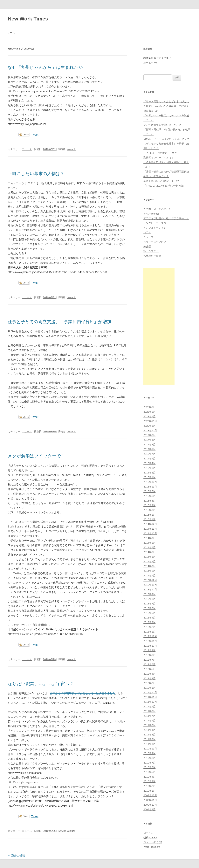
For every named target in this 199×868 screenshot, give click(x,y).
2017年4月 (149, 440)
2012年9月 (149, 650)
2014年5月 (149, 557)
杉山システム (151, 251)
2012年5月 (149, 669)
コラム (147, 232)
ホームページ (151, 63)
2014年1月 (149, 576)
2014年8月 (149, 543)
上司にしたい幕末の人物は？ (36, 174)
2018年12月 (150, 430)
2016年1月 (149, 477)
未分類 (147, 246)
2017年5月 (149, 435)
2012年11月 (150, 641)
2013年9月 (149, 594)
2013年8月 (149, 599)
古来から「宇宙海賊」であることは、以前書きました (83, 693)
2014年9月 (149, 538)
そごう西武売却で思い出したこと (162, 125)
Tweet (35, 135)
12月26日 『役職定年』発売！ (161, 153)
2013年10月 (150, 590)
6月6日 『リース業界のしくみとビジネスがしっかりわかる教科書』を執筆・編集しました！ (166, 144)
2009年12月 (150, 795)
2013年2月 (149, 627)
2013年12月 (150, 580)
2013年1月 (149, 632)
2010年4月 (149, 777)
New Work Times (28, 19)
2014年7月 (149, 547)
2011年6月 (149, 721)
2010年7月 (149, 763)
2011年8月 (149, 711)
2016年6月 (149, 459)
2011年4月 (149, 730)
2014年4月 (149, 561)
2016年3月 (149, 468)
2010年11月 (150, 749)
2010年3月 (149, 781)
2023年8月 (149, 412)
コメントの (153, 842)
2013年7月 (149, 604)
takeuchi (71, 149)
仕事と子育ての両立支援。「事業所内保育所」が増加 (59, 322)
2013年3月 (149, 622)
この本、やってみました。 (159, 209)
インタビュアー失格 (155, 223)
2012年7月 (149, 660)
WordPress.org (152, 847)
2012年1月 (149, 688)
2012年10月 (150, 646)
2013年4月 (149, 618)
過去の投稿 (16, 856)
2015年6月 (149, 496)
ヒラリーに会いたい (155, 242)
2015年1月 (149, 519)
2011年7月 (149, 716)
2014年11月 (150, 529)
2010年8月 (149, 758)
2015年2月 (149, 515)
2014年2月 (149, 571)
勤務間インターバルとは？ (159, 158)
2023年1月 (149, 416)
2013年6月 (149, 608)
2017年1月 (149, 449)
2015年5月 (149, 501)
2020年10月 (150, 421)
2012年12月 (150, 636)
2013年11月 (150, 585)
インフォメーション (155, 228)
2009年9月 (149, 809)
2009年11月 (150, 800)
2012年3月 (149, 678)
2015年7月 (149, 491)
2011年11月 (150, 697)
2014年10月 (150, 533)
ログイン (148, 833)
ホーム (11, 33)
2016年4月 (149, 463)
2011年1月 (149, 744)
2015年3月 (149, 510)
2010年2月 (149, 786)
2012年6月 (149, 664)
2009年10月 (150, 805)
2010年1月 (149, 791)
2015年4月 (149, 505)
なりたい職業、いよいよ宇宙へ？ (41, 684)
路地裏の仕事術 (152, 256)
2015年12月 (150, 482)
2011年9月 (149, 707)
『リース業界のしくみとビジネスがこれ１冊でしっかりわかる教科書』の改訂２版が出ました (166, 106)
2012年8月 (149, 655)
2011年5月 (149, 725)
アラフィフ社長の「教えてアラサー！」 (166, 218)
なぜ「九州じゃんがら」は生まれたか (45, 67)
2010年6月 (149, 767)
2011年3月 (149, 735)
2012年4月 (149, 674)
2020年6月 (149, 426)
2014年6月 (149, 552)
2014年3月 (149, 566)
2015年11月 (150, 487)
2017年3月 (149, 445)
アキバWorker (151, 214)
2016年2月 (149, 473)
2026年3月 (149, 407)
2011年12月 (150, 692)
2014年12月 (150, 524)
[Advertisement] (159, 326)
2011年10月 (150, 702)
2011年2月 (149, 739)
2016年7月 (149, 454)
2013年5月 (149, 613)
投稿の (150, 837)
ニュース (27, 149)
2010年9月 (149, 753)
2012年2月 (149, 683)
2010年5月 (149, 772)
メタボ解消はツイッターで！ (36, 456)
